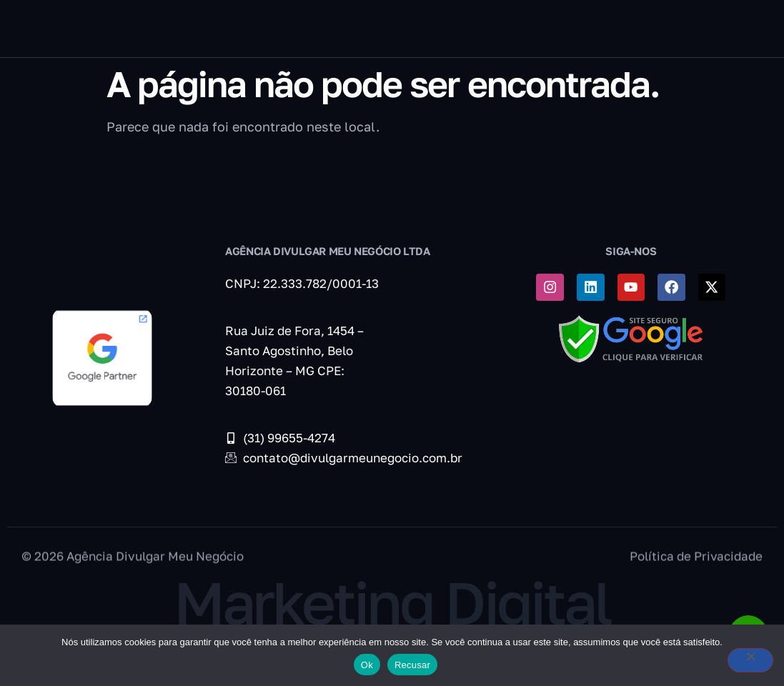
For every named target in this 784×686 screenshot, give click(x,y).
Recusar (412, 665)
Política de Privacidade (696, 568)
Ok (367, 665)
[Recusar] (737, 663)
